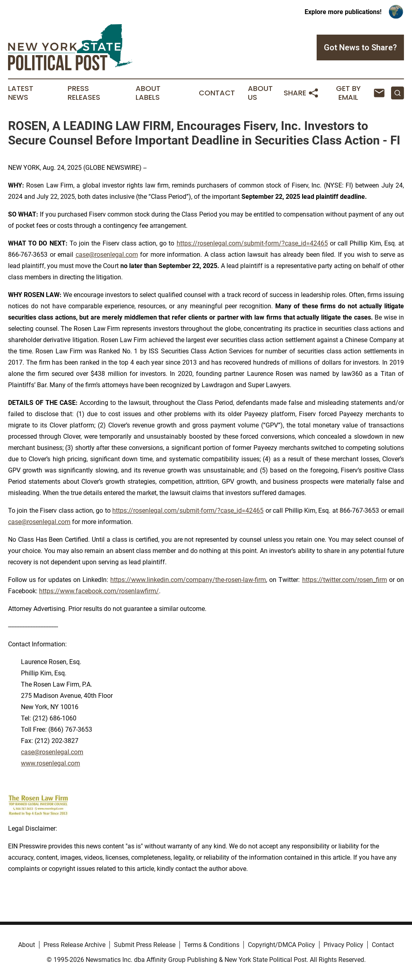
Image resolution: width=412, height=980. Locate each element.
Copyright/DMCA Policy (281, 945)
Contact (217, 93)
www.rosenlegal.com (50, 763)
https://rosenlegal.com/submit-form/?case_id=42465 (252, 243)
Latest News (21, 93)
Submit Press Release (145, 945)
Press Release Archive (74, 945)
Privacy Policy (343, 945)
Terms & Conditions (212, 945)
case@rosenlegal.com (107, 255)
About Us (260, 93)
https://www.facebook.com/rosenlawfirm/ (99, 591)
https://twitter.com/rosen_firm (345, 580)
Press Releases (84, 93)
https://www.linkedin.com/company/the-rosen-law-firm (188, 580)
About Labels (148, 93)
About (27, 945)
